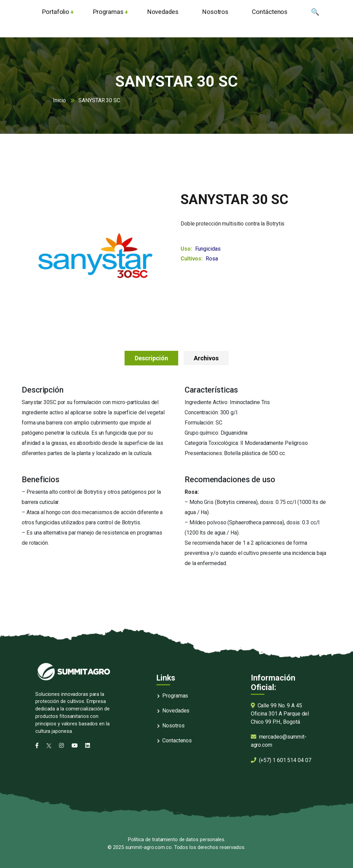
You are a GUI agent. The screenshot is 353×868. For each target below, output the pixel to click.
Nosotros (173, 726)
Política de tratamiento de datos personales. (176, 839)
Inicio (59, 100)
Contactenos (177, 740)
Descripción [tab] (151, 358)
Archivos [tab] (206, 358)
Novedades (176, 711)
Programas (175, 696)
